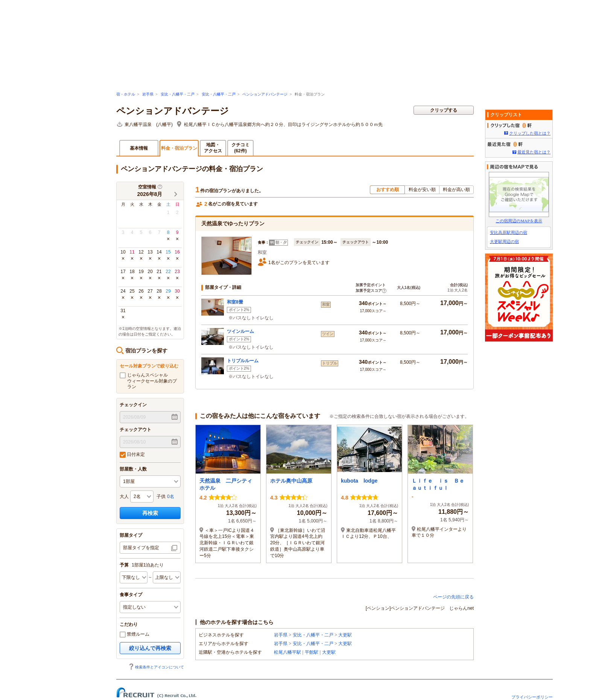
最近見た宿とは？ (534, 152)
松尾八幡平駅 (287, 652)
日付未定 (132, 455)
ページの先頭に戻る (453, 597)
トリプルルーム (243, 361)
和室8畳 (235, 302)
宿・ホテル (126, 94)
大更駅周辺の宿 (504, 241)
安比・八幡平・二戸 (178, 94)
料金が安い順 (422, 190)
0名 (171, 497)
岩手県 (148, 94)
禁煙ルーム (135, 635)
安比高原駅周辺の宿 (509, 232)
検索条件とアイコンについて (156, 667)
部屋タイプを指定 (141, 548)
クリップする (444, 110)
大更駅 (345, 635)
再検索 (150, 513)
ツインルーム (240, 331)
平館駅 (312, 652)
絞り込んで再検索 (150, 648)
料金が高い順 (456, 190)
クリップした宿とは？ (530, 133)
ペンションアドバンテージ (265, 94)
